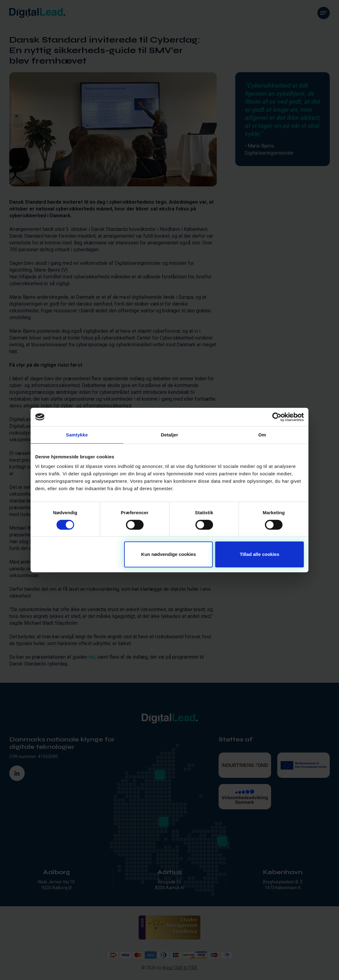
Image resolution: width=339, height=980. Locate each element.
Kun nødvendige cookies (169, 554)
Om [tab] (262, 435)
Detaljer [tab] (169, 435)
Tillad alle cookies (259, 554)
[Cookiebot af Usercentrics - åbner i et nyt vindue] (277, 417)
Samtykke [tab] (77, 435)
